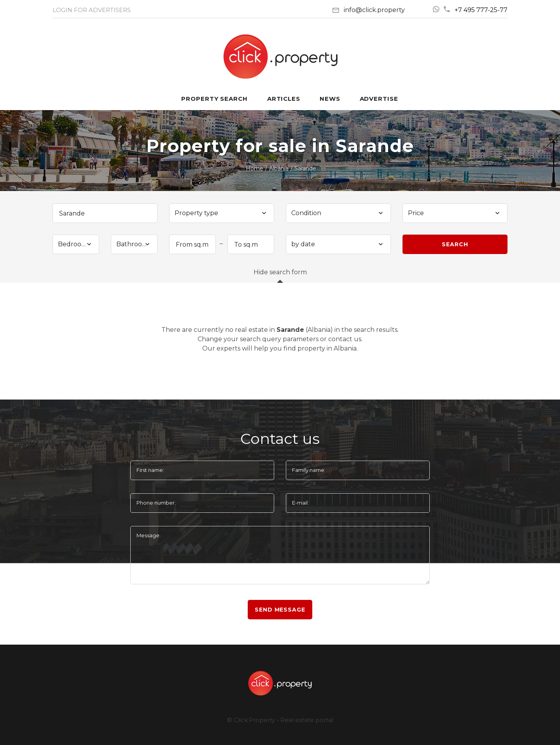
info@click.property (374, 10)
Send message (280, 610)
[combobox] (222, 213)
